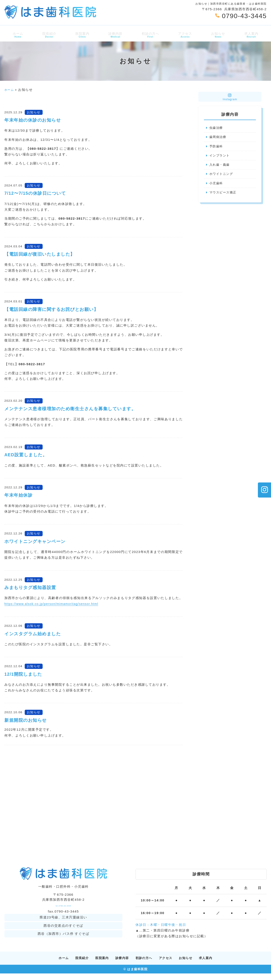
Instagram (230, 97)
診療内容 (115, 34)
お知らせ (219, 34)
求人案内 (252, 34)
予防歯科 (217, 147)
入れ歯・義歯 (220, 166)
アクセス (186, 34)
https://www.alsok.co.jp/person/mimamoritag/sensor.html (54, 604)
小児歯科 (217, 185)
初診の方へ (150, 34)
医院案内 (82, 34)
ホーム (17, 34)
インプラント (220, 156)
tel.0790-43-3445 (63, 909)
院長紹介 (48, 34)
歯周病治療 (218, 137)
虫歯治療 (217, 128)
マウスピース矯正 (224, 194)
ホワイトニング (222, 175)
